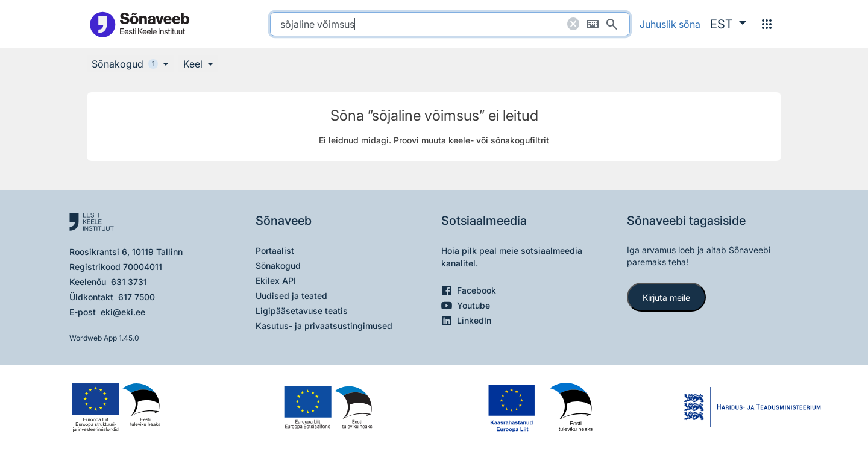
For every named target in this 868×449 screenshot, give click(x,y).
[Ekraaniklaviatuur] (593, 24)
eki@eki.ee (123, 312)
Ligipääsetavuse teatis (302, 311)
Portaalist (275, 250)
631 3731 (129, 282)
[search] (450, 24)
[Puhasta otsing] (573, 24)
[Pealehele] (139, 24)
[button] (728, 24)
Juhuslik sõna (670, 24)
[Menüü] (767, 24)
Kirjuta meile (666, 297)
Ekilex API (276, 281)
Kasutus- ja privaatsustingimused (324, 326)
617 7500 (137, 297)
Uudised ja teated (291, 296)
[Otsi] (612, 24)
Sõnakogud (278, 265)
